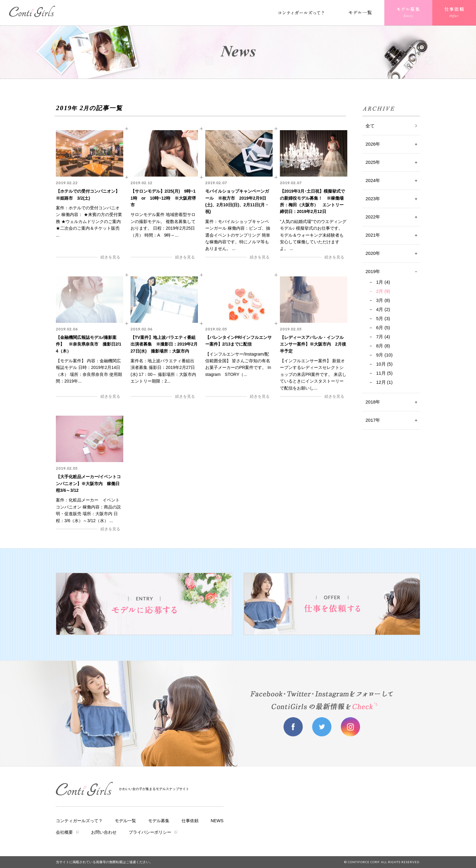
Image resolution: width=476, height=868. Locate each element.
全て (370, 126)
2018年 (373, 402)
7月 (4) (383, 337)
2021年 (373, 235)
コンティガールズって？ (79, 821)
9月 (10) (384, 355)
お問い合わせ (104, 832)
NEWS (217, 821)
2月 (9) (383, 291)
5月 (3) (383, 318)
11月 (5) (384, 373)
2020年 (373, 253)
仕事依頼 (190, 821)
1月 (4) (383, 282)
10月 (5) (384, 364)
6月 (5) (383, 328)
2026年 (373, 144)
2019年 (373, 271)
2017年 (373, 420)
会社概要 (64, 832)
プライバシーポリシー (150, 832)
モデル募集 (159, 821)
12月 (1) (384, 382)
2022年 (373, 217)
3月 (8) (383, 300)
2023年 (373, 199)
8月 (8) (383, 346)
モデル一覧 (125, 821)
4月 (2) (383, 309)
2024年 (373, 180)
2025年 (373, 162)
